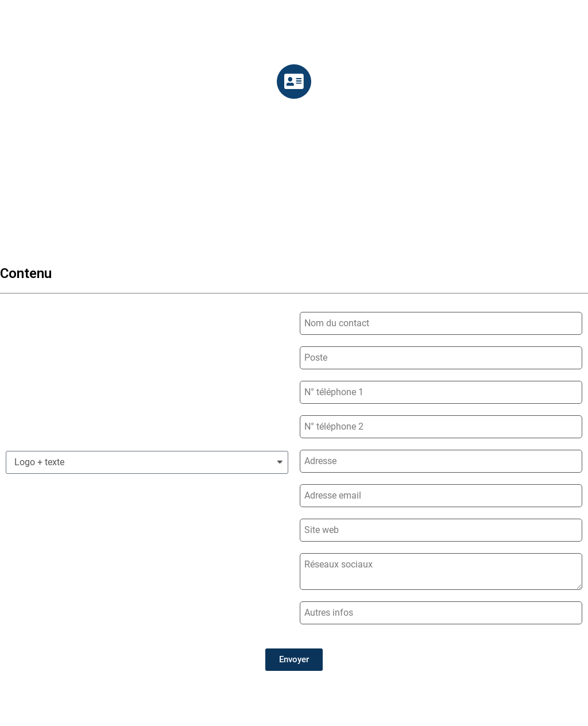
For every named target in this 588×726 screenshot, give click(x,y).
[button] (294, 660)
